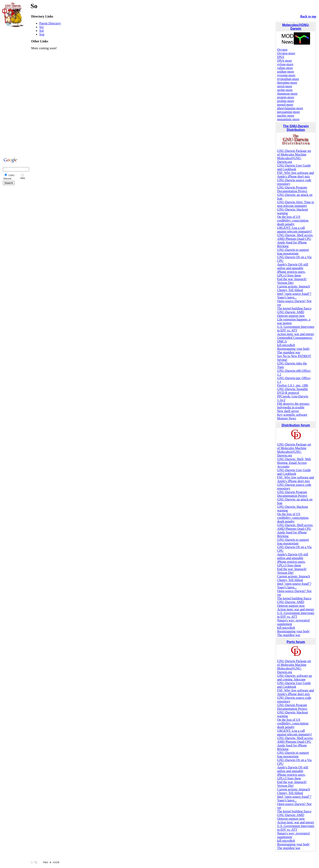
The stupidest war (289, 352)
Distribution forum (296, 425)
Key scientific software (292, 415)
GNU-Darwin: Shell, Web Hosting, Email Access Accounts (294, 463)
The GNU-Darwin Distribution (296, 128)
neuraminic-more (288, 119)
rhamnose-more (287, 94)
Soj (41, 27)
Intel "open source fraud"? (294, 294)
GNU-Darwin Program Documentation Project (292, 189)
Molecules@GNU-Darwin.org (289, 160)
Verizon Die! (285, 283)
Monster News (287, 418)
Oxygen (282, 50)
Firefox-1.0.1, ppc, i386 (293, 385)
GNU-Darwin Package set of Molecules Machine (294, 153)
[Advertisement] (14, 92)
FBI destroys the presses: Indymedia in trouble (293, 405)
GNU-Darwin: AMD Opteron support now (291, 314)
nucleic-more (286, 116)
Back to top (308, 16)
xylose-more (285, 64)
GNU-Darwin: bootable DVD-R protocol (293, 391)
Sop (42, 34)
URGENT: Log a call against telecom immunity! (295, 230)
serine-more (285, 90)
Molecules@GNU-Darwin (296, 27)
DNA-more (285, 61)
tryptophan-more (288, 79)
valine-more (285, 68)
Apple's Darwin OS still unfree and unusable (293, 266)
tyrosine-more (286, 75)
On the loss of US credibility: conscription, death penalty (293, 220)
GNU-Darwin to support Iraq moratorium (293, 252)
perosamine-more (288, 112)
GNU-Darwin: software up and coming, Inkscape (295, 678)
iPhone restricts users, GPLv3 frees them (291, 274)
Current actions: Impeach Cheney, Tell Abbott (294, 288)
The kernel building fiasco (294, 308)
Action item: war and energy (296, 334)
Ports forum (296, 642)
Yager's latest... (287, 297)
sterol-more (285, 86)
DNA (281, 57)
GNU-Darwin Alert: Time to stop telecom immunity (296, 204)
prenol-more (285, 105)
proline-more (286, 101)
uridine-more (286, 72)
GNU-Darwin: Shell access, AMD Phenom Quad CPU (295, 237)
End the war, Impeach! (292, 279)
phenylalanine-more (290, 108)
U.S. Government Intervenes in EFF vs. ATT (296, 329)
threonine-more (287, 83)
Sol (41, 31)
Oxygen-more (286, 53)
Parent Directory (50, 23)
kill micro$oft (286, 345)
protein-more (286, 97)
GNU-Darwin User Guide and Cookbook (294, 167)
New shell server (288, 411)
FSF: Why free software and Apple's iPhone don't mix (296, 175)
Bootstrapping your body (293, 349)
